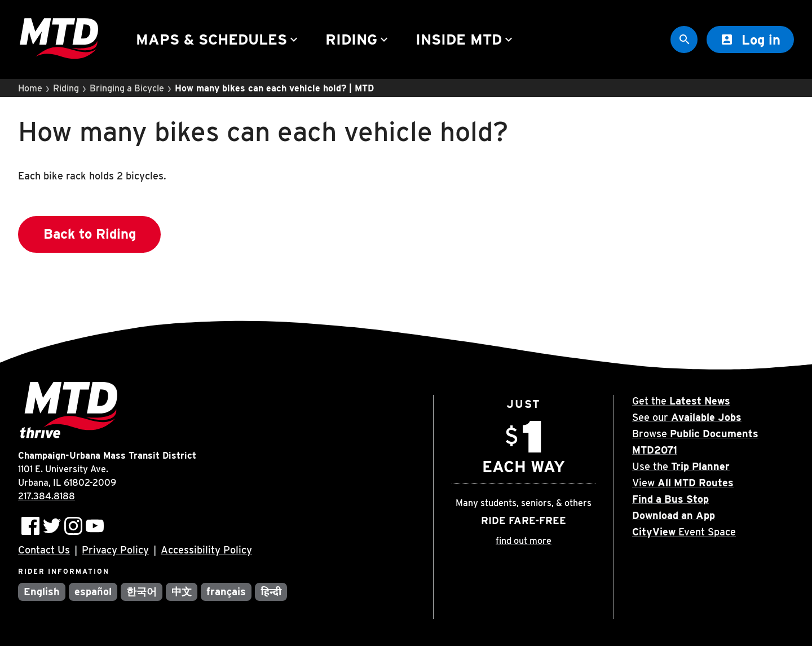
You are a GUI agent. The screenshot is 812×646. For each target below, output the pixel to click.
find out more (524, 541)
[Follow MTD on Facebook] (30, 526)
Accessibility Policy (206, 550)
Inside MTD (465, 39)
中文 (182, 592)
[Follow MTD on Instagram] (73, 526)
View (683, 483)
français (226, 592)
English (42, 592)
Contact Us (44, 550)
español (93, 592)
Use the (681, 466)
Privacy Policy (115, 550)
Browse (695, 434)
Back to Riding (90, 234)
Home (30, 88)
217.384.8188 (47, 496)
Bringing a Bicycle (127, 88)
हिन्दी (271, 592)
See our (687, 417)
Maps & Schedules (218, 39)
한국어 (142, 592)
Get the (681, 401)
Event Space (684, 532)
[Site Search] (684, 39)
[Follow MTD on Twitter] (52, 526)
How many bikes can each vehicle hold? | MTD (274, 88)
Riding (358, 39)
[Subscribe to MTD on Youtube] (95, 526)
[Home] (59, 40)
